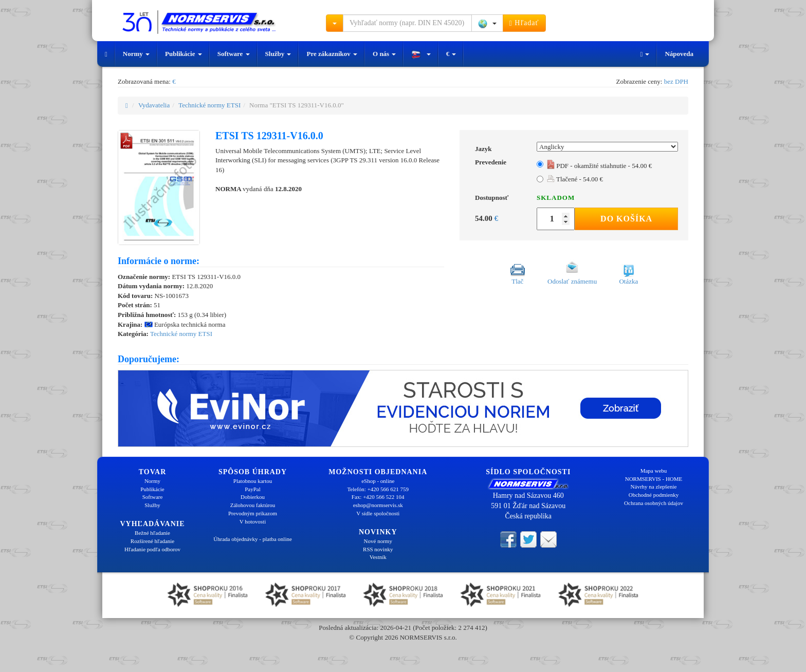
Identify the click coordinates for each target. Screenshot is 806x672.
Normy (136, 54)
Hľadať (524, 23)
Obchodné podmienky (654, 495)
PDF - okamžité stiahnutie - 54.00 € (599, 166)
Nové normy (378, 541)
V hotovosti (253, 521)
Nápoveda (679, 54)
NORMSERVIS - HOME (654, 479)
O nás (384, 54)
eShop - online (378, 481)
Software (234, 54)
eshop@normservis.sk (378, 505)
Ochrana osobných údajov (654, 503)
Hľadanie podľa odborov (152, 549)
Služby (278, 54)
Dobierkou (253, 497)
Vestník (378, 557)
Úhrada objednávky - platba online (253, 539)
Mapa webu (654, 471)
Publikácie (184, 54)
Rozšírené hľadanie (152, 541)
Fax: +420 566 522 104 (378, 497)
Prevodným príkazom (253, 513)
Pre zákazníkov (332, 54)
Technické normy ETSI (209, 105)
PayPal (253, 489)
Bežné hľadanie (152, 533)
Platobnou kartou (253, 481)
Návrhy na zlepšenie (654, 487)
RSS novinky (378, 549)
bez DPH (676, 81)
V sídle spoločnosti (378, 513)
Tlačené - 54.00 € (575, 179)
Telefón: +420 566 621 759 (378, 489)
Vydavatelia (154, 105)
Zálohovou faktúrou (253, 505)
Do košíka (626, 219)
